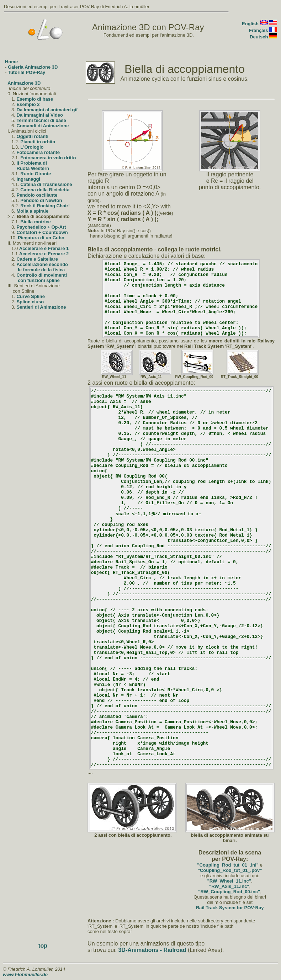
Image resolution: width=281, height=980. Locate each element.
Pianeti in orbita (38, 142)
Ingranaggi (28, 179)
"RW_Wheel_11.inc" (229, 881)
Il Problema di (32, 163)
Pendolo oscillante (37, 195)
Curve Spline (31, 296)
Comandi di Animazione (43, 126)
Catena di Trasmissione (46, 184)
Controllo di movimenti (42, 275)
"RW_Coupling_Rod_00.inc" (229, 892)
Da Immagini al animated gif (47, 110)
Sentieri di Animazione (41, 307)
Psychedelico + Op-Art (41, 227)
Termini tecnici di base (41, 120)
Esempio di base (35, 99)
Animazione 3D (24, 83)
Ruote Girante (36, 174)
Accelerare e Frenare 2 (44, 254)
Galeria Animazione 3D (33, 67)
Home (11, 62)
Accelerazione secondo (43, 264)
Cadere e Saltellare (37, 259)
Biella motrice (35, 222)
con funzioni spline (39, 280)
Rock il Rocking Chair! (45, 206)
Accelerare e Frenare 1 (44, 248)
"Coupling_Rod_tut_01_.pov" (230, 870)
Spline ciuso (30, 302)
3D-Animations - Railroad (152, 950)
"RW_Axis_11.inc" (229, 886)
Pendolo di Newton (41, 200)
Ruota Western (33, 168)
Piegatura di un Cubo (41, 238)
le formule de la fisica (41, 270)
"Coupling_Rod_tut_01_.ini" (228, 865)
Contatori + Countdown (42, 232)
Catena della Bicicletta (45, 190)
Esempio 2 (28, 104)
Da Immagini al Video (40, 115)
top (43, 946)
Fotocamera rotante (38, 152)
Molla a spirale (33, 211)
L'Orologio (32, 147)
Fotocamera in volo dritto (48, 158)
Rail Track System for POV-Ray (230, 908)
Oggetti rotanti (33, 136)
